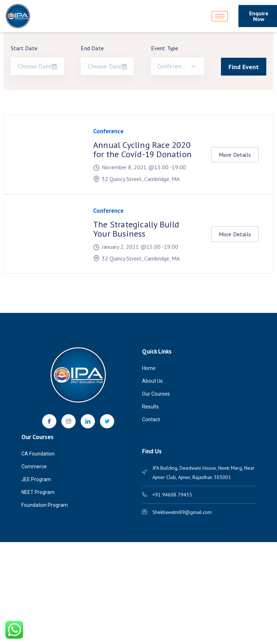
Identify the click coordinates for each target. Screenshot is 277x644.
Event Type (165, 48)
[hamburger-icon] (220, 16)
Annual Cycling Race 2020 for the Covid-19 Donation (142, 150)
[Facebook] (49, 421)
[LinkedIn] (88, 421)
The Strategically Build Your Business (136, 229)
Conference (108, 131)
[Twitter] (107, 421)
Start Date (24, 48)
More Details (235, 155)
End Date (92, 48)
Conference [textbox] (173, 66)
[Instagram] (69, 421)
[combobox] (178, 66)
